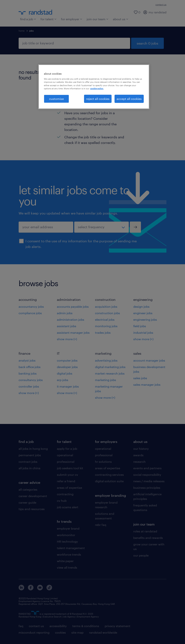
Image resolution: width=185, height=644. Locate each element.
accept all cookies (129, 99)
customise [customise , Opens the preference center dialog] (56, 99)
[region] (94, 87)
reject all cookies (98, 99)
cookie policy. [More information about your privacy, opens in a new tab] (97, 88)
